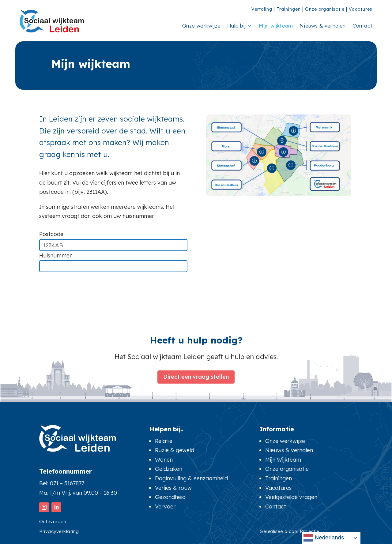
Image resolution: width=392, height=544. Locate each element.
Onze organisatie (325, 9)
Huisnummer (55, 255)
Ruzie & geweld (175, 450)
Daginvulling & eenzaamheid (191, 478)
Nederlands (324, 538)
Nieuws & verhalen (322, 26)
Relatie (164, 441)
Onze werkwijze (201, 26)
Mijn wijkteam (276, 26)
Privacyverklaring (59, 531)
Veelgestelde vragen (291, 497)
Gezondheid (170, 497)
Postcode (51, 234)
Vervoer (165, 506)
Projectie (309, 531)
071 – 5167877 (67, 483)
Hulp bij (237, 26)
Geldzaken (169, 469)
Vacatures (361, 9)
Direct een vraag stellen (196, 376)
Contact (362, 26)
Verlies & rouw (173, 488)
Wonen (164, 460)
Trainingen (289, 9)
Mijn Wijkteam (283, 460)
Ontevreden (53, 521)
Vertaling (262, 9)
